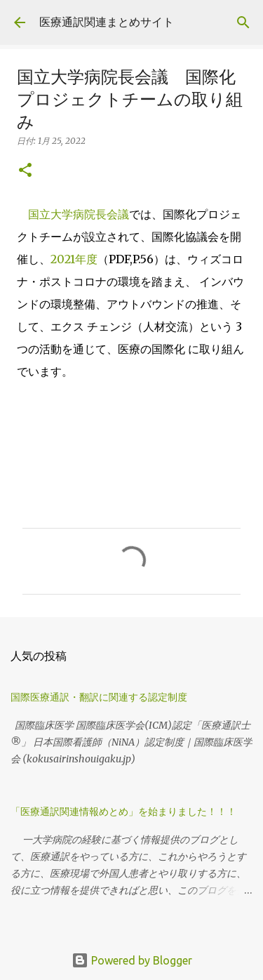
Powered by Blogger (132, 960)
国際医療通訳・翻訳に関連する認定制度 (99, 697)
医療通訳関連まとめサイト (107, 22)
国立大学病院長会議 (79, 214)
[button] (25, 171)
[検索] (243, 22)
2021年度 (74, 259)
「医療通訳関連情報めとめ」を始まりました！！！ (128, 812)
